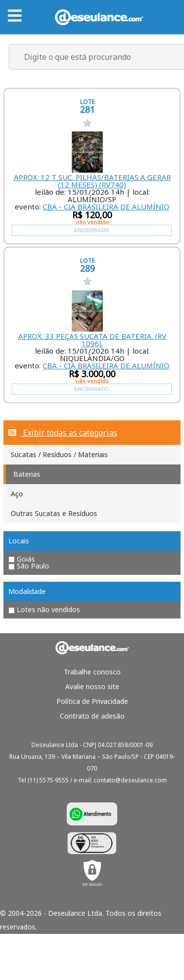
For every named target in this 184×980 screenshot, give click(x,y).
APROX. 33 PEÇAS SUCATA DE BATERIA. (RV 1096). (92, 340)
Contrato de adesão (92, 716)
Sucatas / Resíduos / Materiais (59, 454)
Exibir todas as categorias (63, 433)
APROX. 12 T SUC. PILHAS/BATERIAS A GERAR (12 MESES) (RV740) (92, 181)
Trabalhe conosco (92, 672)
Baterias (27, 474)
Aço (17, 494)
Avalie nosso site (92, 686)
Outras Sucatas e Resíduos (54, 513)
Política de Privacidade (92, 701)
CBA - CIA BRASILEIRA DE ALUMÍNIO (106, 206)
